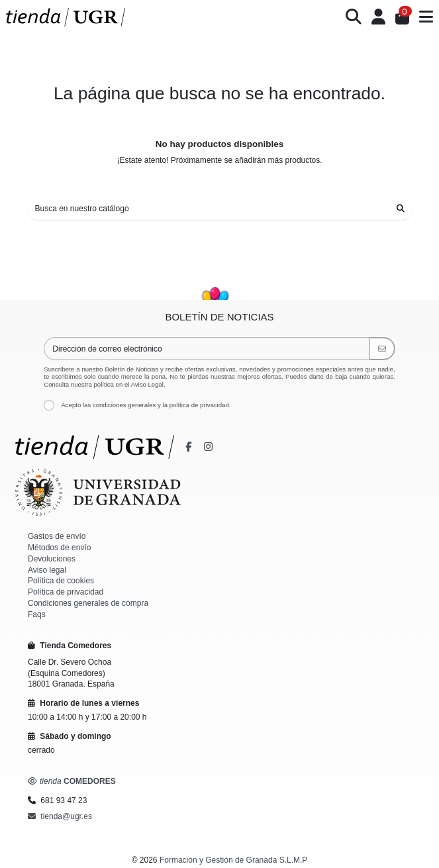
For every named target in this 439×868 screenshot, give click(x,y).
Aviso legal (47, 570)
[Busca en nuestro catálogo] (401, 209)
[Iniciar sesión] (379, 18)
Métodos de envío (59, 548)
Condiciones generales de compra (88, 603)
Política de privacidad (66, 592)
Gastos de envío (57, 536)
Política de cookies (61, 581)
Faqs (37, 614)
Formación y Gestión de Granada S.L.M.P (233, 860)
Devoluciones (52, 559)
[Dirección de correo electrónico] (207, 348)
